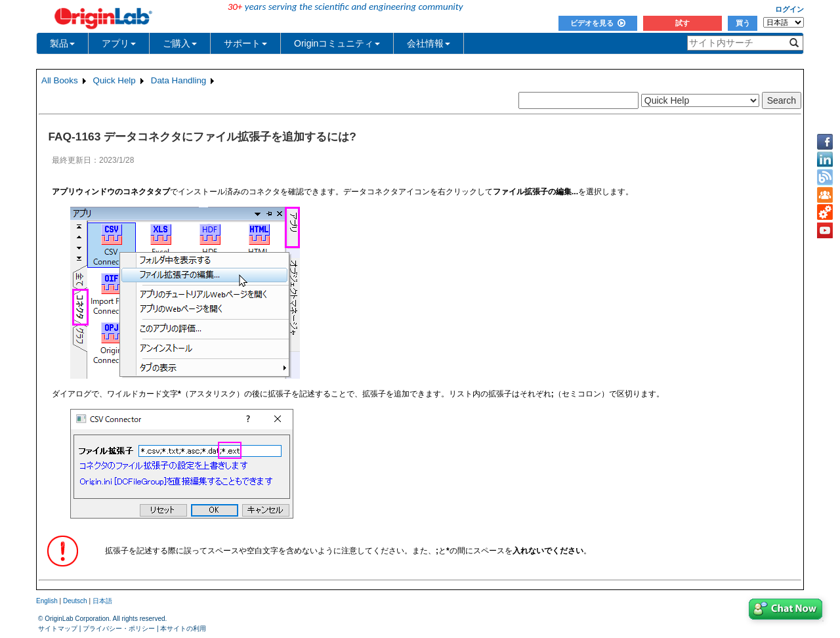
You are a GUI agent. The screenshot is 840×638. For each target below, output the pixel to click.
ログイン (789, 9)
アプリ (119, 43)
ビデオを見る (598, 23)
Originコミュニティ (337, 43)
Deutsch (75, 601)
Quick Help (115, 80)
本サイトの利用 (183, 628)
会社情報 (429, 43)
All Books (60, 80)
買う (743, 23)
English (47, 601)
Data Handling (178, 80)
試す (682, 23)
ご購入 (180, 43)
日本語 (102, 601)
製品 (62, 43)
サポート (245, 43)
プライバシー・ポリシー (119, 628)
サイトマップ (58, 628)
